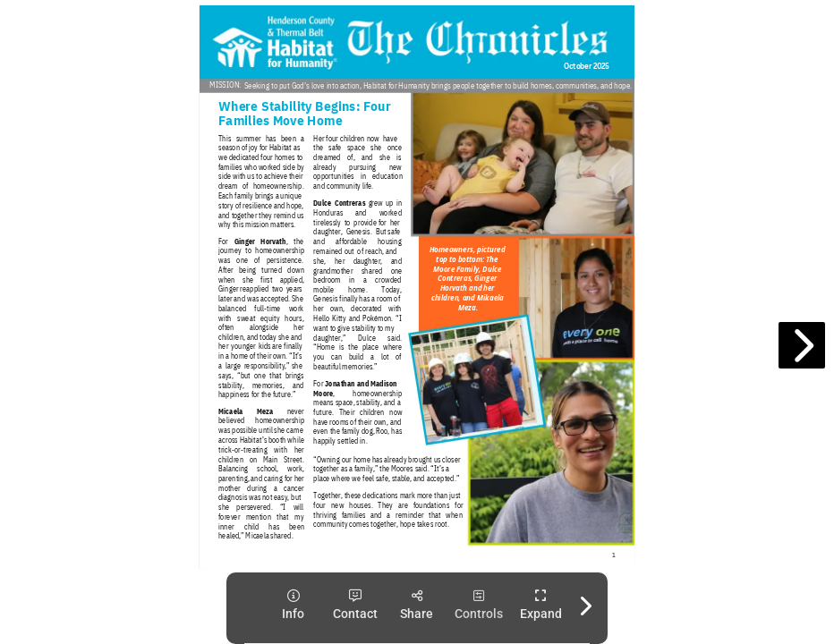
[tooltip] (293, 605)
